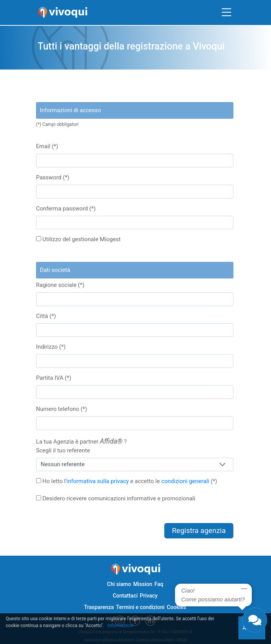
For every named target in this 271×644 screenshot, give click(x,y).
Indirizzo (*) (51, 347)
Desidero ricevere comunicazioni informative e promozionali (116, 498)
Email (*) (47, 146)
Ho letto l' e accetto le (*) (127, 481)
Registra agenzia (199, 531)
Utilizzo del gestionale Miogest (78, 239)
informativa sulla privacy (97, 481)
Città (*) (46, 316)
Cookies (176, 607)
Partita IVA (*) (54, 378)
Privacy (149, 596)
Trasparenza (99, 607)
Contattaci (125, 596)
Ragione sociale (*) (60, 285)
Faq (159, 584)
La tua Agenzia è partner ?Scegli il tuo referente (81, 445)
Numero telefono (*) (62, 409)
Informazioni (120, 626)
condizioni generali (185, 481)
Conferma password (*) (66, 209)
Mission (143, 584)
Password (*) (53, 177)
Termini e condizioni (140, 607)
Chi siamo (119, 584)
